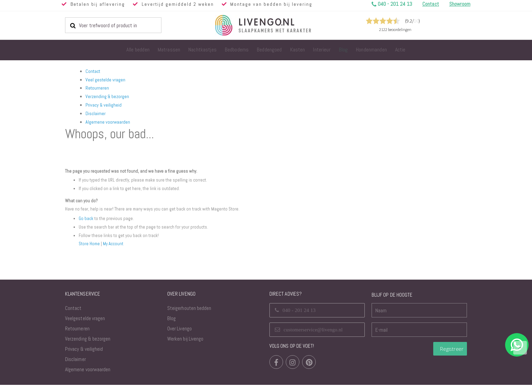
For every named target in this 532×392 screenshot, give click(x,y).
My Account (115, 251)
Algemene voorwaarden (108, 122)
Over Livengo (179, 336)
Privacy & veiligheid (104, 105)
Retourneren (97, 88)
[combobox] (113, 25)
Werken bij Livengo (185, 346)
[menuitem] (138, 50)
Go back (86, 226)
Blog (171, 325)
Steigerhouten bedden (189, 315)
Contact (93, 71)
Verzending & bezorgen (107, 96)
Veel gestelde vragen (105, 80)
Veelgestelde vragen (85, 325)
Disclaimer (96, 113)
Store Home (90, 251)
